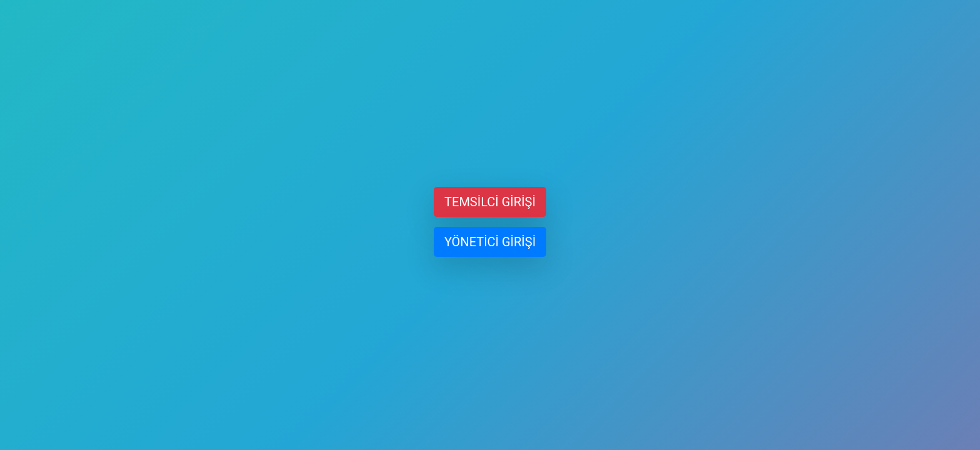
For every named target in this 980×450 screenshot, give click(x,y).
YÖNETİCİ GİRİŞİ (490, 242)
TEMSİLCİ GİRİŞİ (490, 202)
